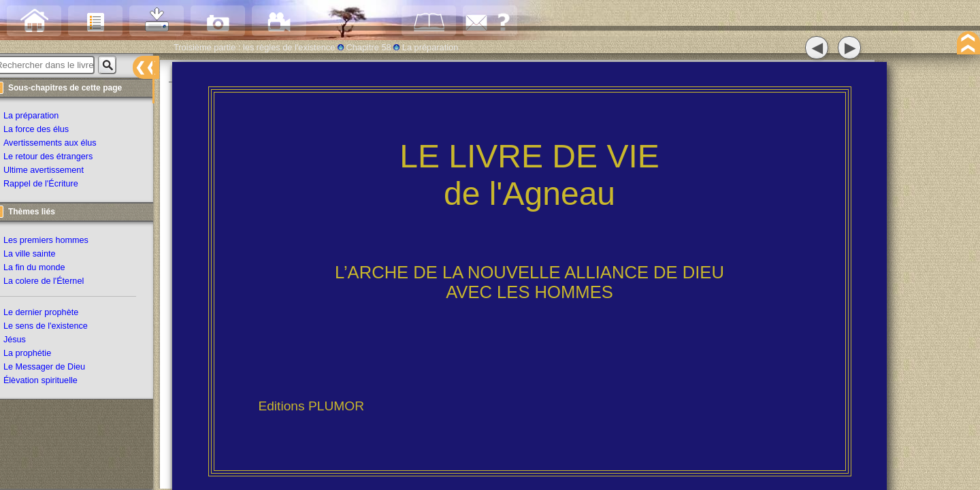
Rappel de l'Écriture (52, 186)
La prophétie (39, 355)
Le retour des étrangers (60, 159)
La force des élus (48, 131)
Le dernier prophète (52, 314)
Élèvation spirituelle (52, 382)
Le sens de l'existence (57, 327)
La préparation (43, 118)
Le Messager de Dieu (56, 368)
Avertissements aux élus (61, 145)
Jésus (26, 341)
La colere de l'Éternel (55, 282)
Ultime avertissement (55, 172)
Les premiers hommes (58, 242)
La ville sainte (41, 255)
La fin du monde (46, 269)
